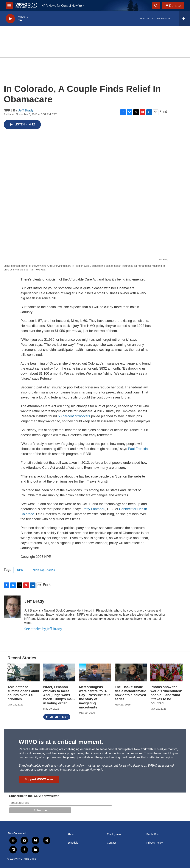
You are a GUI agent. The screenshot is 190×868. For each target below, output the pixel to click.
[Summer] (95, 46)
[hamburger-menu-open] (9, 6)
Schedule (73, 843)
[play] (10, 19)
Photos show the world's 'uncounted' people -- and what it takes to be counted (166, 695)
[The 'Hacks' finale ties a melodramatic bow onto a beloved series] (131, 672)
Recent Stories (22, 658)
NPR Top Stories (44, 570)
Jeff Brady (26, 110)
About (71, 834)
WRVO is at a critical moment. (61, 742)
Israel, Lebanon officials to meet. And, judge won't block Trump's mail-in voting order (59, 695)
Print (163, 111)
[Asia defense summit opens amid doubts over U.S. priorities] (24, 672)
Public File (152, 834)
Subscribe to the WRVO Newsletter (34, 796)
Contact (111, 843)
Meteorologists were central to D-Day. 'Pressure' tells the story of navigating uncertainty (95, 697)
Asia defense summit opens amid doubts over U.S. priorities (23, 693)
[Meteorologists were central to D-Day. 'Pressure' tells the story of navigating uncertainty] (95, 672)
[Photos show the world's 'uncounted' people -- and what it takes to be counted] (166, 672)
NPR (20, 570)
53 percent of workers (74, 416)
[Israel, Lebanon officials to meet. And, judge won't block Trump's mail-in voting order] (59, 672)
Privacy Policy (154, 843)
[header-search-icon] (156, 6)
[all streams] (184, 19)
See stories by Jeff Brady (43, 629)
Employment (114, 834)
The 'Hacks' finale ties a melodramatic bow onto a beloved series (130, 693)
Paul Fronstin (138, 449)
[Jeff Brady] (12, 607)
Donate (175, 6)
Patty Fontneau (94, 509)
